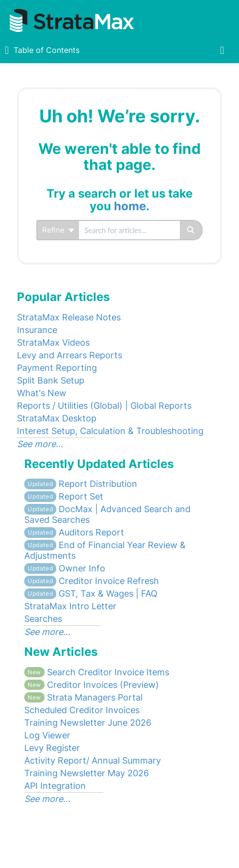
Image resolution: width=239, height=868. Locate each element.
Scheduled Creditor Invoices (82, 710)
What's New (42, 393)
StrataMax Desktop (57, 418)
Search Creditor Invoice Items (97, 672)
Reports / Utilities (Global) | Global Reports (104, 406)
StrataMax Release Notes (69, 317)
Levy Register (52, 748)
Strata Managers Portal (83, 697)
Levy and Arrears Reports (70, 355)
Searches (43, 619)
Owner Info (65, 568)
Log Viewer (47, 735)
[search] (129, 230)
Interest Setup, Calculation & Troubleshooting (110, 431)
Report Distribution (81, 484)
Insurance (37, 330)
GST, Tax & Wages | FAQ (91, 593)
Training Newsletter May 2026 (87, 773)
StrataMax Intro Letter (70, 606)
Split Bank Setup (51, 380)
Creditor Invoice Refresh (92, 581)
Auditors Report (74, 532)
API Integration (55, 786)
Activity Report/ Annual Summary (93, 760)
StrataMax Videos (53, 342)
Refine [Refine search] (58, 230)
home (130, 206)
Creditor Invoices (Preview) (92, 685)
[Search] (191, 230)
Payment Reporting (57, 368)
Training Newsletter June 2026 (88, 723)
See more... (40, 444)
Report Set (64, 496)
